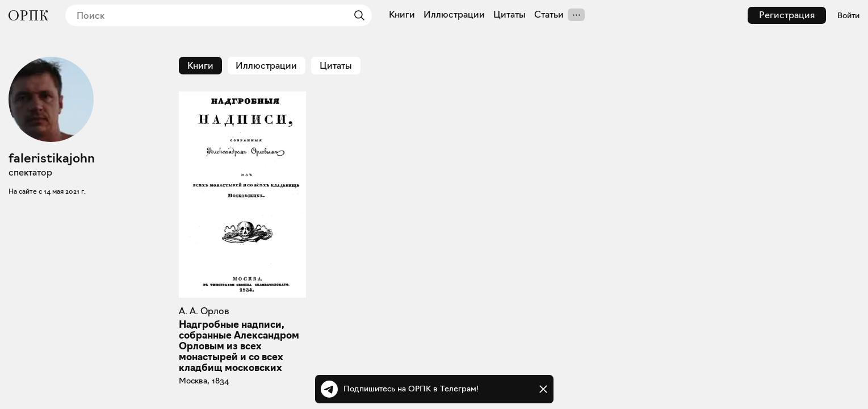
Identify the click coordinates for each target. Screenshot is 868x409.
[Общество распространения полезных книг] (28, 15)
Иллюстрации (454, 15)
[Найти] (357, 15)
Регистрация (787, 15)
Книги (402, 15)
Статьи (549, 15)
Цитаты (510, 15)
